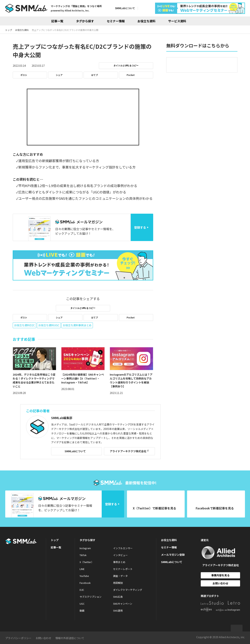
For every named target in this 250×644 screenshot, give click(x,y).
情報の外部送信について (70, 638)
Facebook (85, 583)
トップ (55, 540)
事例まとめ (119, 562)
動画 (82, 611)
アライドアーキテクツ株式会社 (128, 451)
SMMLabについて (125, 8)
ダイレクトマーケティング (128, 590)
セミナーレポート (123, 569)
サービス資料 (177, 21)
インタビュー (120, 555)
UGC (82, 604)
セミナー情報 (116, 21)
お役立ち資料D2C (24, 325)
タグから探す (85, 21)
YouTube (84, 576)
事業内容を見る (220, 575)
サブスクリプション (91, 597)
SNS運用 (118, 611)
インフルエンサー (123, 548)
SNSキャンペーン (123, 604)
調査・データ (120, 576)
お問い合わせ (220, 583)
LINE (82, 569)
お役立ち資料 (146, 21)
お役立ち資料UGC (49, 325)
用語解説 (118, 583)
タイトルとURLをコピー (126, 66)
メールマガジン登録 (173, 555)
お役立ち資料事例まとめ (77, 325)
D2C (82, 590)
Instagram (85, 548)
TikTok (83, 555)
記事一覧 (57, 21)
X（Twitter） (87, 562)
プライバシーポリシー (18, 638)
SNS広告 (118, 597)
